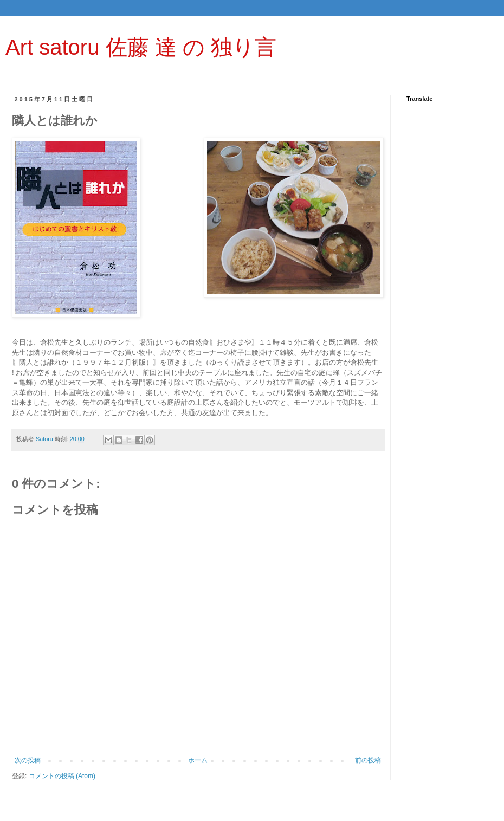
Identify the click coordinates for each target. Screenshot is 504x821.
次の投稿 (28, 760)
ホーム (198, 760)
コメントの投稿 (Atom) (62, 776)
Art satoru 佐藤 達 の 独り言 (141, 47)
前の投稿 (368, 760)
